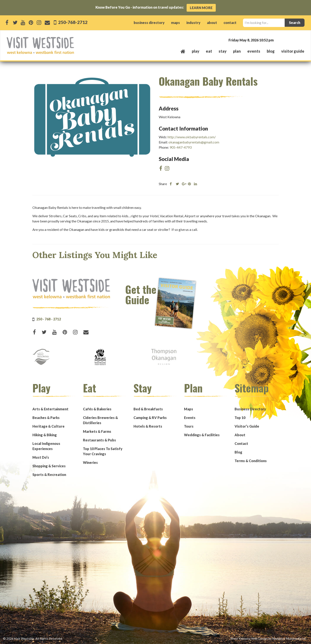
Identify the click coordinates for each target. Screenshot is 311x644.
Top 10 (240, 418)
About (240, 435)
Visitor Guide (293, 51)
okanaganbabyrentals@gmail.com (194, 142)
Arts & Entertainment (50, 409)
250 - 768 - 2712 (49, 319)
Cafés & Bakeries (97, 409)
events (254, 51)
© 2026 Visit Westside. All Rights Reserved (33, 638)
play (196, 51)
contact (230, 23)
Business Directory (250, 409)
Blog (271, 51)
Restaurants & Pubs (99, 440)
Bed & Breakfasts (148, 409)
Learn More (201, 8)
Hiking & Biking (45, 435)
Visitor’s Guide (247, 426)
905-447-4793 (181, 147)
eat (209, 51)
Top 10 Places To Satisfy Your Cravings (103, 451)
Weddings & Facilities (202, 435)
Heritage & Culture (48, 426)
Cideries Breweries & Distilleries (100, 420)
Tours (189, 426)
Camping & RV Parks (150, 418)
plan (237, 51)
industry (193, 23)
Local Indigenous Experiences (46, 446)
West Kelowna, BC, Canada (278, 40)
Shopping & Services (49, 466)
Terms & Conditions (251, 461)
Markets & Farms (97, 431)
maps (175, 23)
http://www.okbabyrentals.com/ (192, 137)
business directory (149, 23)
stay (223, 51)
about (212, 23)
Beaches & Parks (46, 418)
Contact (241, 443)
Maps (189, 409)
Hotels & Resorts (148, 426)
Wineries (90, 462)
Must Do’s (41, 457)
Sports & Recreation (49, 475)
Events (190, 418)
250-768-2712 (72, 22)
